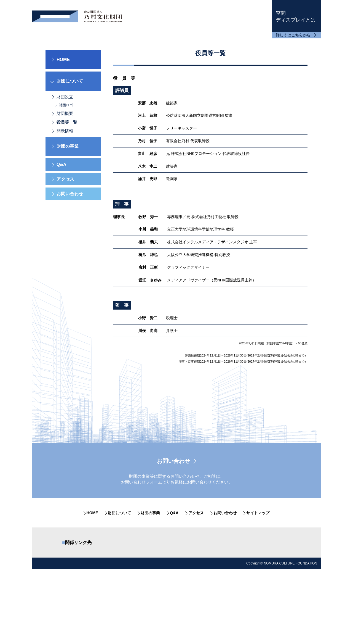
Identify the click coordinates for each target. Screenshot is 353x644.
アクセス (65, 228)
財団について (119, 562)
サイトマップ (258, 562)
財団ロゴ (66, 154)
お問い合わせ (70, 243)
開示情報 (65, 180)
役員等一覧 (67, 171)
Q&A (61, 213)
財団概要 (65, 162)
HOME (63, 108)
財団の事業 (150, 562)
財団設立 (65, 145)
